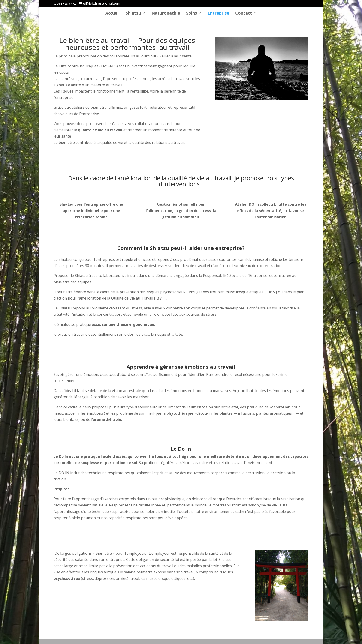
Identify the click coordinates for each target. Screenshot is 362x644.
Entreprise (218, 13)
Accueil (112, 13)
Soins (192, 13)
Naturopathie (166, 13)
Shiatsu (133, 13)
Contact (244, 13)
